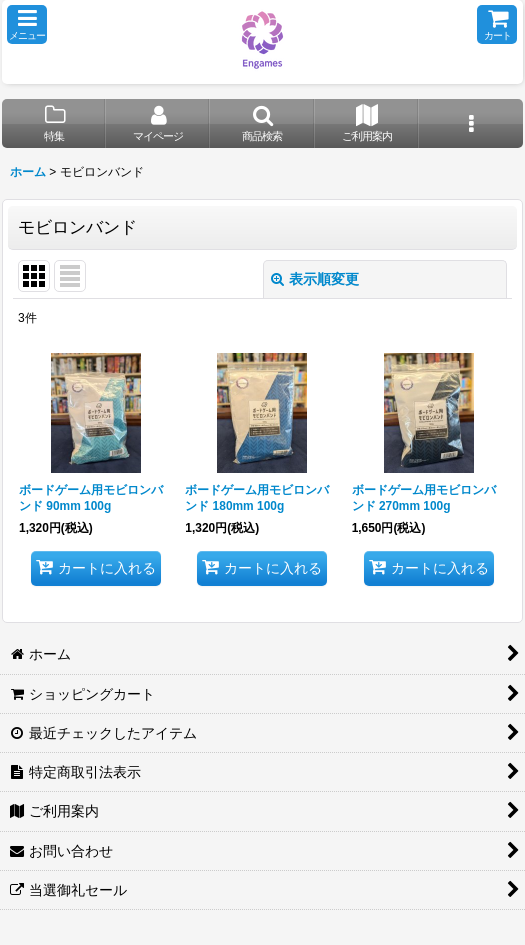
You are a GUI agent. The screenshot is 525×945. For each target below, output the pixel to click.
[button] (27, 24)
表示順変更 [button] (315, 279)
